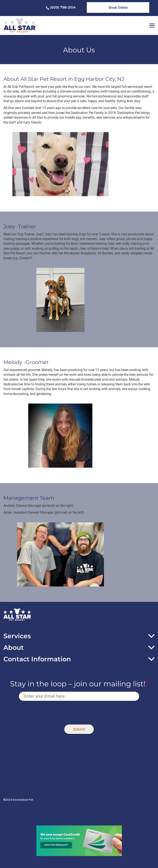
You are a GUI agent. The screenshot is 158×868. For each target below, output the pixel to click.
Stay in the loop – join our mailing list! (79, 684)
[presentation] (79, 712)
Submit (79, 729)
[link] (118, 7)
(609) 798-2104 (63, 7)
